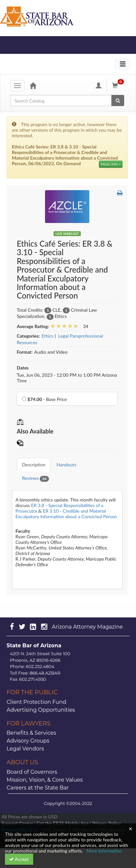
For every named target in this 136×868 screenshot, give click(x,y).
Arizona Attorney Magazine (87, 627)
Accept (19, 859)
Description (34, 465)
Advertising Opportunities (41, 710)
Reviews (35, 478)
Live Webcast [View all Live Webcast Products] (67, 234)
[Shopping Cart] (119, 85)
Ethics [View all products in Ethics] (47, 336)
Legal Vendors (25, 749)
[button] (120, 193)
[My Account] (99, 85)
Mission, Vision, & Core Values (45, 780)
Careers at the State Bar (38, 788)
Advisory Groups (28, 741)
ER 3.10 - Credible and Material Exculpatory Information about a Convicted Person (66, 514)
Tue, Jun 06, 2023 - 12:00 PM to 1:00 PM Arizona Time (67, 378)
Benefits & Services (31, 733)
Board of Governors (32, 772)
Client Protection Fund (36, 702)
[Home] (33, 85)
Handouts (66, 465)
